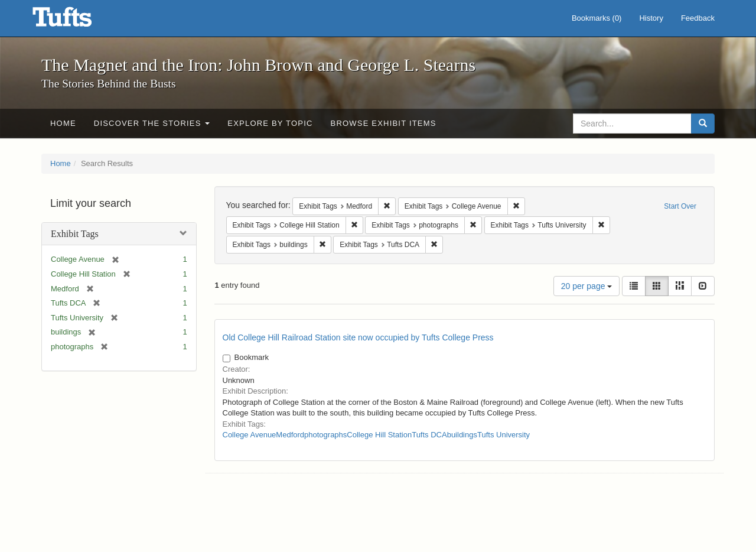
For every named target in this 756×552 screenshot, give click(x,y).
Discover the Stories (152, 123)
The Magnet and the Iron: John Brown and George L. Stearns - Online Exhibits (77, 21)
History (651, 18)
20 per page (587, 286)
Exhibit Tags (75, 234)
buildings (462, 435)
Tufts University (504, 435)
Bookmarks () (597, 18)
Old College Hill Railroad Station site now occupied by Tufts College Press (358, 337)
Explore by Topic (270, 123)
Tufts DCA (429, 435)
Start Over (680, 206)
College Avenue (250, 435)
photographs (325, 435)
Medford (290, 435)
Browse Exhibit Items (384, 123)
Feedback (698, 18)
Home (63, 123)
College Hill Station (379, 435)
